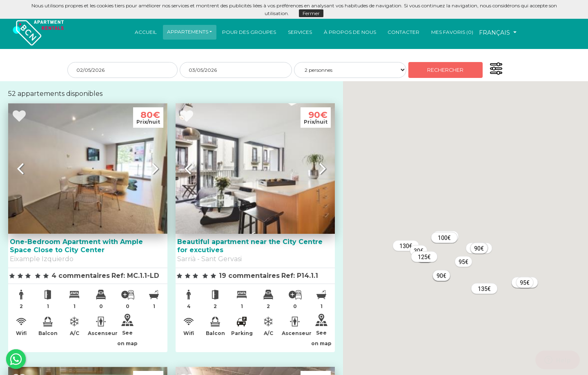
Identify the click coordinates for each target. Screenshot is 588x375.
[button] (189, 32)
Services (300, 32)
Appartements (188, 32)
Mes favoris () (452, 32)
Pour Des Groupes (249, 32)
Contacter (403, 32)
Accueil (146, 32)
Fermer (311, 13)
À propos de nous (350, 32)
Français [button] (495, 33)
